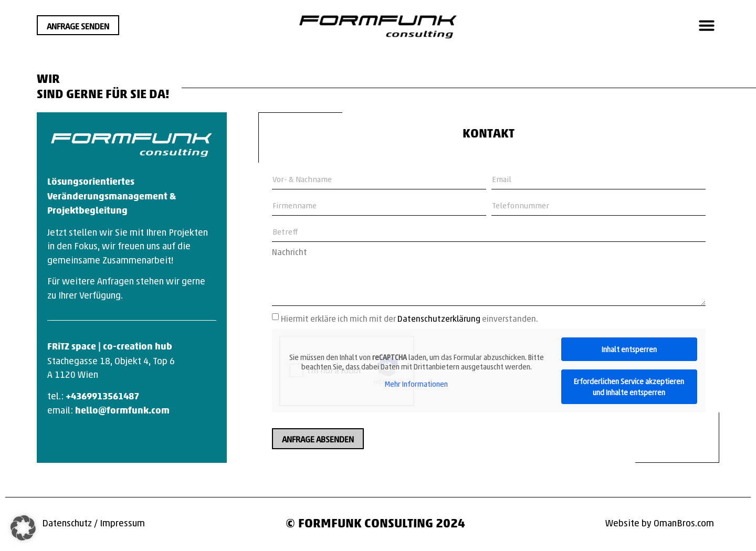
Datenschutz (67, 522)
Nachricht (290, 252)
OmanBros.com (684, 522)
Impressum (122, 522)
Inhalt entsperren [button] (629, 349)
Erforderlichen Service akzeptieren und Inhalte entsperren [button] (629, 386)
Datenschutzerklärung (439, 318)
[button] (707, 25)
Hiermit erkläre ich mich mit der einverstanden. (409, 318)
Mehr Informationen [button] (416, 384)
